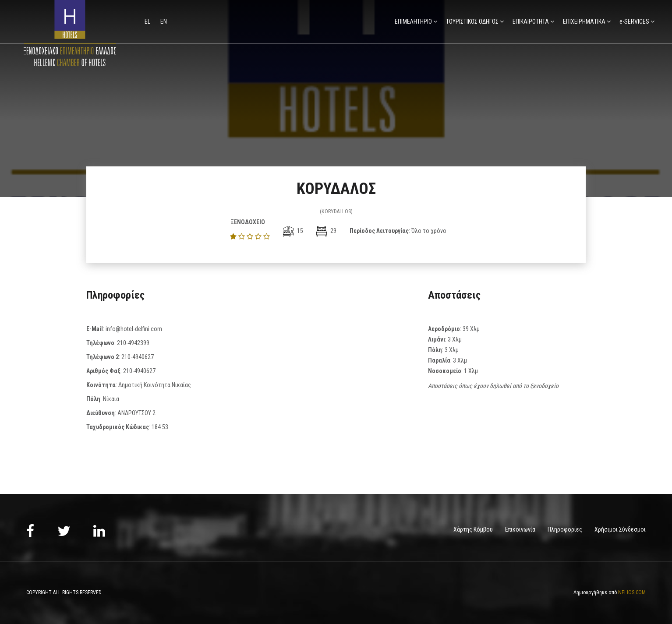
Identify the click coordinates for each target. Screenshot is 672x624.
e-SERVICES (634, 21)
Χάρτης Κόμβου (473, 529)
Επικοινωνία (520, 529)
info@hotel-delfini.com (134, 329)
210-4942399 (133, 343)
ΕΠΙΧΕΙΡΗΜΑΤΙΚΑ (584, 21)
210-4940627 (138, 357)
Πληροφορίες (565, 529)
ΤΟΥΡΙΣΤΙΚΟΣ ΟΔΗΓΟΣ (472, 21)
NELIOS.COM (632, 592)
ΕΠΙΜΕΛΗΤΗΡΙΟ (413, 21)
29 (326, 231)
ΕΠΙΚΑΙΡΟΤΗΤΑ (531, 21)
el (148, 21)
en (164, 21)
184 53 (160, 427)
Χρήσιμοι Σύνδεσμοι (620, 529)
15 (293, 231)
